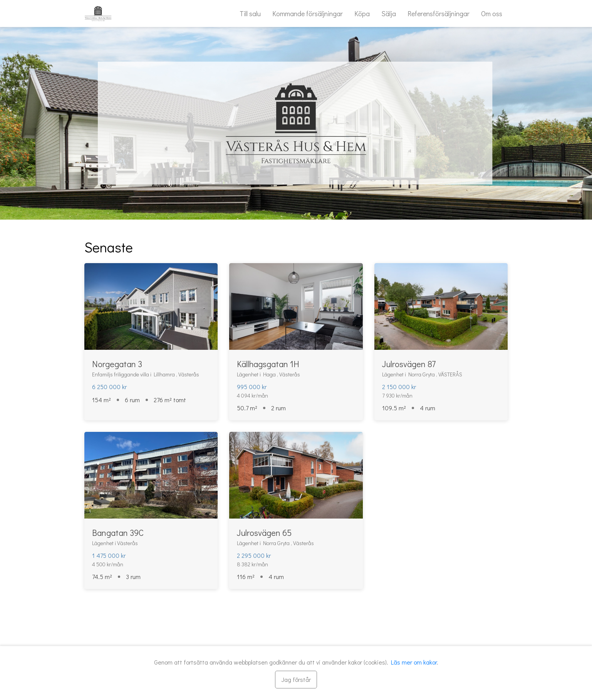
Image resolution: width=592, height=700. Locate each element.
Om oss (492, 13)
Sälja (389, 13)
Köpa (362, 13)
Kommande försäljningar (308, 13)
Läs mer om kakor (414, 662)
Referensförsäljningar (439, 13)
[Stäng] (296, 680)
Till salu (250, 13)
